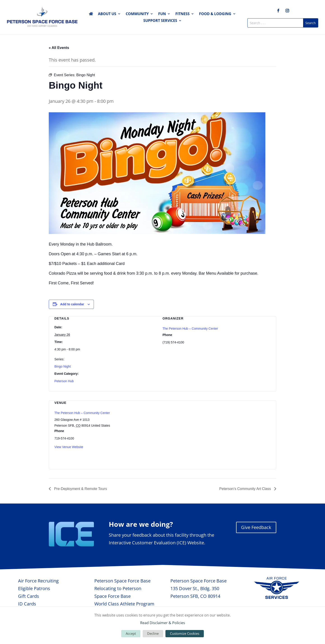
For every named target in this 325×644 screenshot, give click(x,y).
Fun (162, 14)
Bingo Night (63, 366)
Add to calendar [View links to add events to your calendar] (72, 304)
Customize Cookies (185, 633)
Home (91, 15)
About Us (107, 14)
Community (137, 14)
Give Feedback (256, 527)
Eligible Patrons (34, 588)
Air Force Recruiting (38, 581)
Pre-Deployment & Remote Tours (80, 489)
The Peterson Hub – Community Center (190, 329)
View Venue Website (69, 447)
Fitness (182, 14)
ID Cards (27, 604)
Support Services (160, 21)
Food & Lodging (215, 14)
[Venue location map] (247, 432)
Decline (153, 633)
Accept (131, 633)
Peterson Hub (64, 381)
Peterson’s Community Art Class (246, 489)
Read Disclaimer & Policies (163, 623)
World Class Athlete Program (124, 604)
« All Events (59, 48)
